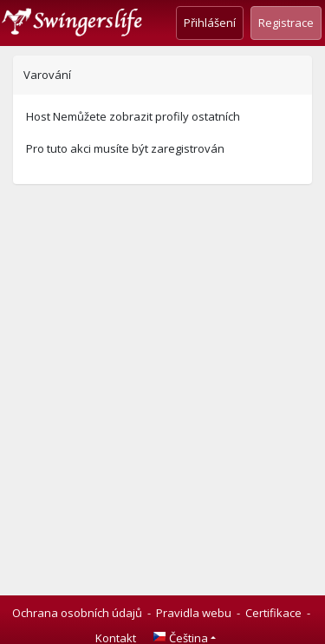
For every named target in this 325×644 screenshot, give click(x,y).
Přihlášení (210, 23)
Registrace (286, 23)
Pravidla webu (194, 613)
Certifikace (273, 613)
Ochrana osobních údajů (77, 613)
